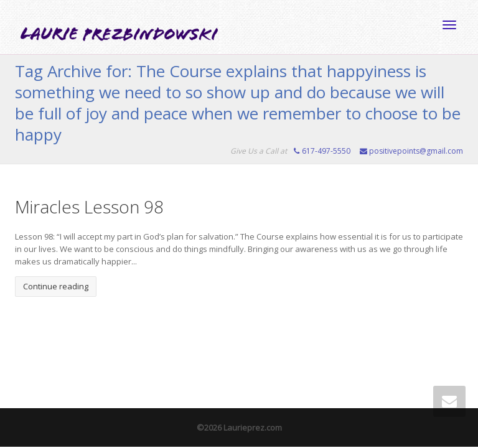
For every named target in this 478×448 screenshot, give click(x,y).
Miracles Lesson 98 (89, 207)
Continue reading (56, 286)
